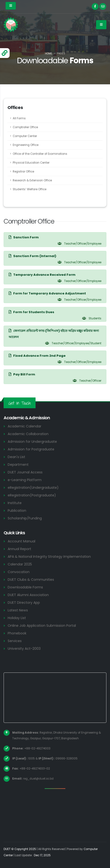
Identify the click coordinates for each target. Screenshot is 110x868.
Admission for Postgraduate (31, 449)
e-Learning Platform (25, 480)
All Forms (19, 118)
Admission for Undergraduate (32, 442)
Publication (17, 511)
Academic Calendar (24, 426)
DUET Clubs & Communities (31, 580)
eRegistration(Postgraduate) (32, 495)
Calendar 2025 (20, 564)
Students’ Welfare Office (30, 189)
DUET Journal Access (25, 472)
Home (49, 54)
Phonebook (17, 633)
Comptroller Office (25, 127)
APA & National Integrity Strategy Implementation (49, 557)
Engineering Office (26, 145)
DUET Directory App (24, 603)
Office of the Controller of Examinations (40, 154)
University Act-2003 (24, 649)
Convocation (19, 572)
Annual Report (19, 549)
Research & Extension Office (32, 180)
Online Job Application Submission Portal (42, 626)
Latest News (18, 610)
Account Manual (21, 541)
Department (18, 465)
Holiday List (17, 618)
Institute (15, 503)
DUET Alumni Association (28, 595)
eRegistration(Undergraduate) (33, 488)
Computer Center (25, 136)
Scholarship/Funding (25, 518)
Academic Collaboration (28, 434)
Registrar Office (23, 172)
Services (15, 641)
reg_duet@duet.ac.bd (38, 779)
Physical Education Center (31, 163)
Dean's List (16, 457)
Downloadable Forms (25, 587)
